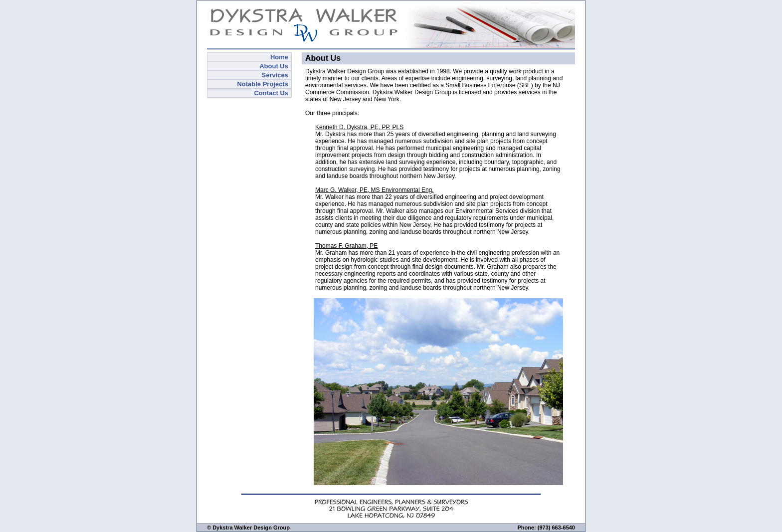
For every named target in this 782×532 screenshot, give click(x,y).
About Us (274, 66)
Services (275, 75)
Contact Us (271, 93)
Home (279, 57)
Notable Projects (263, 84)
